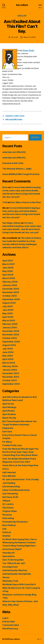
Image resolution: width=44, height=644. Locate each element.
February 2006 (10, 282)
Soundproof (8, 553)
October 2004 (10, 338)
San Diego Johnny (11, 223)
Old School (8, 508)
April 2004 (8, 359)
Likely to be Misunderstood (16, 490)
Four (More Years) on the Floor (26, 202)
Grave (6, 469)
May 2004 (8, 356)
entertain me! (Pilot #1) (14, 158)
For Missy (7, 442)
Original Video (10, 511)
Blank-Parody (9, 418)
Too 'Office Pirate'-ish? (14, 563)
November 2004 (11, 335)
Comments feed (11, 625)
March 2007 (9, 264)
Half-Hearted (9, 472)
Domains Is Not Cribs (13, 163)
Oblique (6, 501)
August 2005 (9, 303)
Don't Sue (7, 432)
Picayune (7, 515)
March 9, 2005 (30, 37)
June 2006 (8, 268)
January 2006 (10, 285)
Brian (5, 187)
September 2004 (11, 342)
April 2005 (8, 317)
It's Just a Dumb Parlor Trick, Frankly (21, 479)
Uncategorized (10, 567)
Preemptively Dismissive (15, 522)
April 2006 (8, 275)
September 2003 (11, 384)
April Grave (8, 404)
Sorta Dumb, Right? (12, 549)
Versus (6, 577)
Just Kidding (9, 483)
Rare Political (9, 525)
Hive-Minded (9, 476)
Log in (5, 618)
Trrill (5, 202)
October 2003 (10, 380)
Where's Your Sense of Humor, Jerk (20, 601)
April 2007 (8, 261)
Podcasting (8, 518)
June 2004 (8, 352)
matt (16, 37)
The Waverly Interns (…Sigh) (17, 169)
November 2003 (11, 377)
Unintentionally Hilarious (15, 570)
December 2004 (11, 331)
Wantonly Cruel (10, 581)
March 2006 (9, 278)
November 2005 (11, 292)
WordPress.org (10, 629)
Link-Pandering (10, 494)
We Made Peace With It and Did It (19, 584)
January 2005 (10, 328)
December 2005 (11, 289)
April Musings (9, 407)
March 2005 (9, 320)
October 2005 (10, 296)
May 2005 (8, 313)
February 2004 (10, 366)
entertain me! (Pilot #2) (14, 152)
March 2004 (9, 363)
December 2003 (11, 373)
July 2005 (8, 306)
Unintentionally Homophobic (17, 574)
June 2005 (8, 310)
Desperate (8, 428)
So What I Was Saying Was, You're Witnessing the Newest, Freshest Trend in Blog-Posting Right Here (19, 542)
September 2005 (11, 299)
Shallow (22, 16)
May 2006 (8, 271)
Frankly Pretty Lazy (12, 445)
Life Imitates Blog (11, 486)
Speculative (8, 556)
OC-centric (8, 504)
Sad (4, 529)
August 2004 (9, 345)
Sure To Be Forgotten (13, 560)
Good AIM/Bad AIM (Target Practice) (21, 174)
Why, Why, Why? (11, 605)
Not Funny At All (10, 497)
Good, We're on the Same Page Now (20, 465)
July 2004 (8, 349)
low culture (22, 5)
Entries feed (9, 622)
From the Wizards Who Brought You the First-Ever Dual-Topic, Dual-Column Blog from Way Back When (20, 452)
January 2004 (10, 370)
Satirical (7, 532)
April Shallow (9, 414)
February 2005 (10, 324)
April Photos (9, 411)
